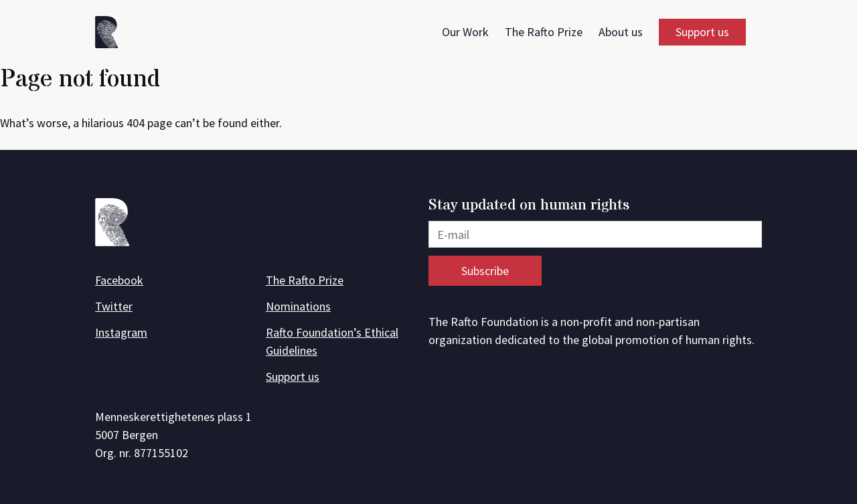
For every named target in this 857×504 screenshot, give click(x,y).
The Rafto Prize (544, 32)
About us (621, 32)
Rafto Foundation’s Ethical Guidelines (332, 341)
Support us (702, 32)
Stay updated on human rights (529, 206)
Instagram (121, 332)
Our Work (465, 32)
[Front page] (111, 34)
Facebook (119, 280)
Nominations (298, 306)
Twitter (114, 306)
